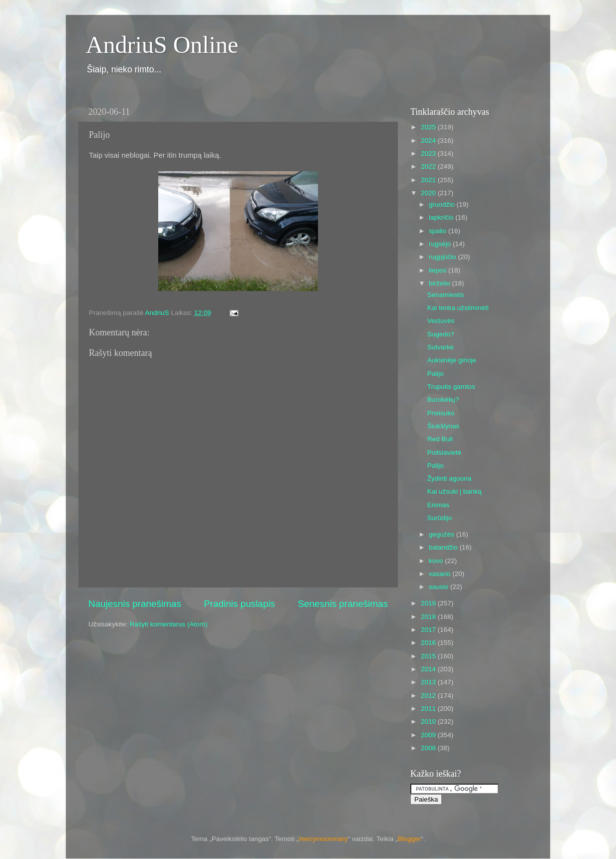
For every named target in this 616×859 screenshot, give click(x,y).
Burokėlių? (443, 400)
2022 (429, 166)
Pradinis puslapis (239, 604)
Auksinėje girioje (452, 360)
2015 (429, 656)
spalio (439, 231)
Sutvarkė (441, 347)
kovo (437, 561)
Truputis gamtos (451, 387)
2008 (429, 748)
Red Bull (440, 439)
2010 (429, 721)
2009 (429, 735)
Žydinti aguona (450, 478)
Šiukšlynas (444, 426)
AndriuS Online (162, 45)
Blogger (410, 839)
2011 (429, 709)
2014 (429, 669)
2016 (429, 643)
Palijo (436, 374)
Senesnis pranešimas (343, 604)
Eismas (438, 505)
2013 (429, 682)
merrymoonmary (323, 839)
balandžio (444, 547)
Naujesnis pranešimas (135, 604)
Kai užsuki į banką (455, 491)
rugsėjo (441, 244)
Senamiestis (446, 295)
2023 (429, 153)
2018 (429, 617)
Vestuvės (441, 321)
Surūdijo (440, 518)
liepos (439, 270)
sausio (440, 587)
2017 (429, 630)
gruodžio (443, 204)
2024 (429, 141)
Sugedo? (441, 334)
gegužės (443, 534)
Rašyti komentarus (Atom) (169, 624)
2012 (429, 696)
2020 (429, 193)
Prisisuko (441, 413)
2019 (429, 603)
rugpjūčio (444, 257)
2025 (429, 127)
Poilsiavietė (444, 452)
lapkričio (442, 217)
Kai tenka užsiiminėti (458, 308)
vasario (441, 574)
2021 (429, 180)
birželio (441, 283)
